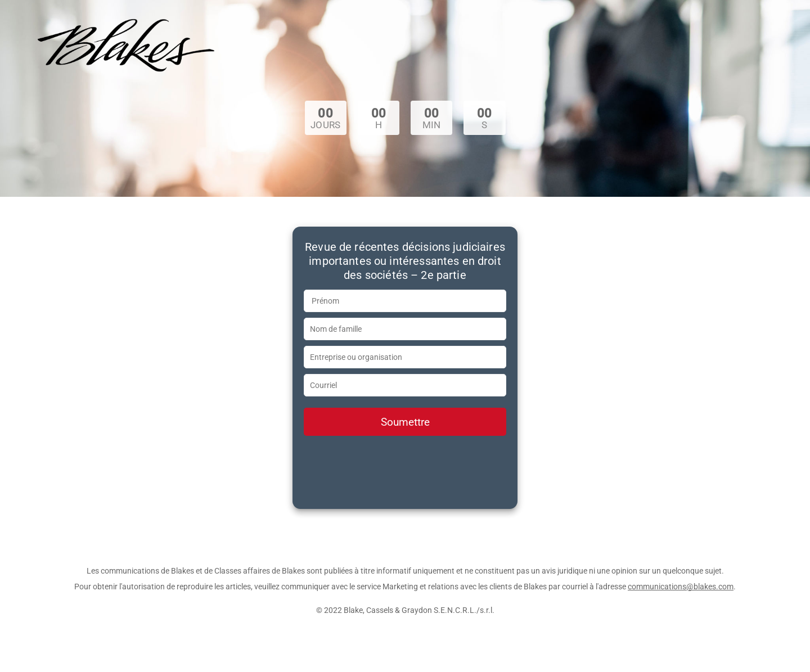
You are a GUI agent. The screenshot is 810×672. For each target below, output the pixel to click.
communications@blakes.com (681, 587)
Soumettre (405, 422)
